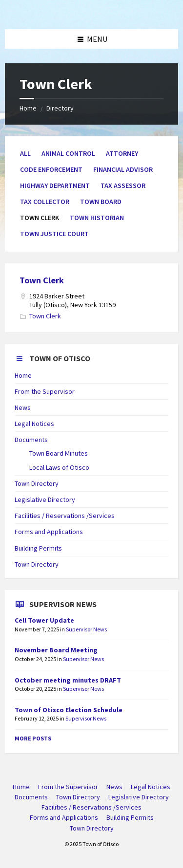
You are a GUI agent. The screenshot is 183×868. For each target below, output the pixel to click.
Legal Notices (34, 424)
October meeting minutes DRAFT (68, 680)
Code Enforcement (51, 169)
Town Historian (97, 218)
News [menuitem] (114, 787)
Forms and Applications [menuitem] (64, 817)
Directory (60, 108)
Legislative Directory (45, 499)
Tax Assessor (123, 185)
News (23, 407)
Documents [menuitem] (31, 797)
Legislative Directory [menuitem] (139, 797)
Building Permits (38, 548)
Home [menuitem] (21, 787)
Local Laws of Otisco (59, 467)
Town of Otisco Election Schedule (69, 710)
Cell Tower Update (44, 620)
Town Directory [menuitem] (78, 797)
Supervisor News (86, 629)
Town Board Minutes (59, 453)
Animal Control (68, 153)
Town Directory (37, 483)
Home (28, 108)
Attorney (122, 153)
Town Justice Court (54, 234)
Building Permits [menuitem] (130, 817)
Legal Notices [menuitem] (151, 787)
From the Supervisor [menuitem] (68, 787)
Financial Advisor (123, 169)
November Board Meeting (56, 650)
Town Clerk (42, 280)
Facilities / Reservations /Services (65, 516)
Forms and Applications (49, 532)
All (25, 153)
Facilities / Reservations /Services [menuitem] (91, 807)
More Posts (33, 738)
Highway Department (55, 185)
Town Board (101, 202)
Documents (31, 440)
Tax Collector (45, 202)
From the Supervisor (45, 391)
